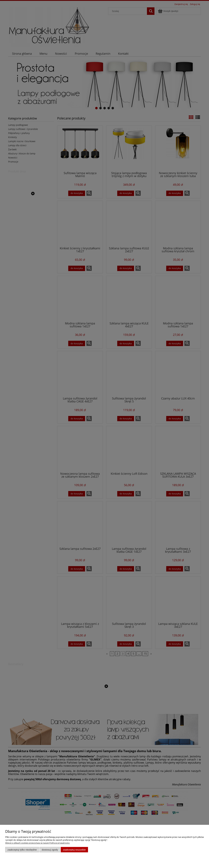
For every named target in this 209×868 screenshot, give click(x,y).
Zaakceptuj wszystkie (74, 850)
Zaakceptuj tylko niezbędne (22, 850)
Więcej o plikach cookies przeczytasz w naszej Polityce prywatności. (38, 843)
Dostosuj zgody (50, 850)
